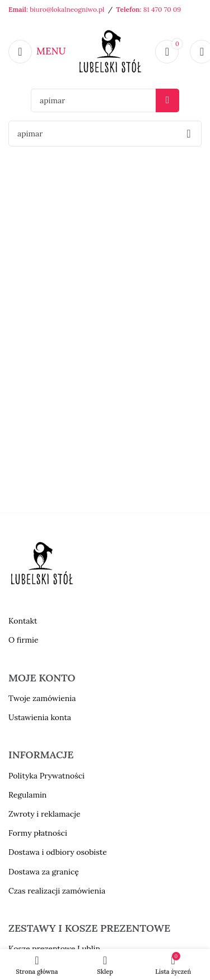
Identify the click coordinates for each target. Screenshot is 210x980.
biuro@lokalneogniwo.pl (67, 9)
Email (17, 9)
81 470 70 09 (162, 9)
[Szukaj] (105, 100)
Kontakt (23, 621)
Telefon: (129, 9)
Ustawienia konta (40, 717)
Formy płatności (38, 833)
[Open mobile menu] (37, 52)
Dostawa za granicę (44, 872)
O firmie (24, 640)
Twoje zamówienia (42, 698)
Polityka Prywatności (46, 776)
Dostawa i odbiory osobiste (58, 852)
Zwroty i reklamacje (44, 814)
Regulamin (27, 795)
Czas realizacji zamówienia (57, 891)
